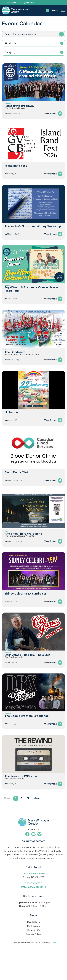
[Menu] (62, 10)
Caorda (53, 972)
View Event (50, 119)
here (33, 3)
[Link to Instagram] (33, 864)
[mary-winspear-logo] (16, 10)
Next (37, 828)
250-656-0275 (33, 913)
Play (6, 546)
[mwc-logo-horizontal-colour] (33, 852)
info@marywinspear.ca (33, 916)
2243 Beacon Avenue (34, 903)
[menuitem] (62, 10)
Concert (8, 105)
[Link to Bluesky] (39, 864)
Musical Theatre (11, 359)
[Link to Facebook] (27, 864)
